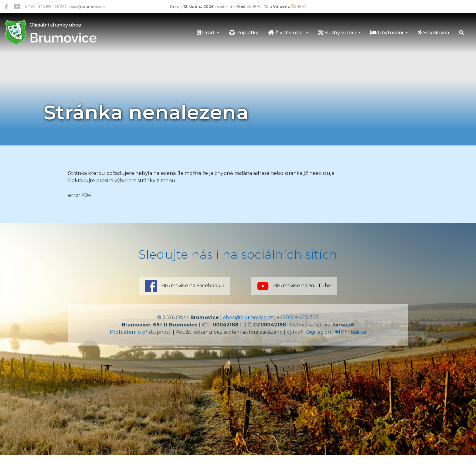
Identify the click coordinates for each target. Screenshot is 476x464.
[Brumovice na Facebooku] (6, 7)
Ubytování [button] (387, 33)
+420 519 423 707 (298, 317)
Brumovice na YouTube (294, 286)
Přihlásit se (351, 332)
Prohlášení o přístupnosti (141, 332)
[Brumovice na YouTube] (17, 7)
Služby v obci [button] (338, 33)
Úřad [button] (206, 33)
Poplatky (244, 33)
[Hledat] (461, 33)
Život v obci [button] (287, 33)
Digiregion (318, 332)
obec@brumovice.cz (248, 317)
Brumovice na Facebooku (184, 286)
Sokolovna (433, 33)
